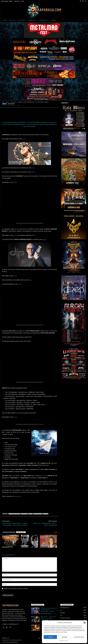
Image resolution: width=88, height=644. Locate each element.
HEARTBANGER (24, 514)
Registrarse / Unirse (7, 1)
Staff (22, 1)
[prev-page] (54, 532)
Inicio (3, 102)
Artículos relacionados (9, 532)
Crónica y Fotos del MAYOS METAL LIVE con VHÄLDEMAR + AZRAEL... (49, 610)
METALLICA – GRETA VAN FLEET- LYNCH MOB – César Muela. (48, 618)
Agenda (54, 20)
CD (61, 615)
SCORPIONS (45, 514)
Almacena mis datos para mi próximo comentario (16, 589)
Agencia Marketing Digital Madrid (10, 642)
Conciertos (22, 20)
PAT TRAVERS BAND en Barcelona (37, 122)
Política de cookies (64, 641)
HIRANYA (31, 514)
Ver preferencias (79, 637)
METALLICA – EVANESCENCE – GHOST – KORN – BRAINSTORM (45, 524)
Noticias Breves (13, 102)
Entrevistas (32, 20)
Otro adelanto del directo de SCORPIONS (14, 122)
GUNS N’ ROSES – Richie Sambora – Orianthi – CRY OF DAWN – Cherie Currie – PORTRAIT (15, 524)
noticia (24, 139)
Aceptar (50, 637)
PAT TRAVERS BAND (38, 514)
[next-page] (56, 532)
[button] (85, 623)
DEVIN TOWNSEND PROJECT (14, 514)
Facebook (18, 496)
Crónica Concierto (65, 618)
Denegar (65, 637)
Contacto (17, 1)
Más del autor (21, 532)
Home (5, 20)
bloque (33, 172)
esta (34, 235)
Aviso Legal (41, 638)
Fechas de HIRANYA (32, 124)
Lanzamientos (44, 20)
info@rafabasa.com (14, 624)
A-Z (61, 610)
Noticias (12, 20)
